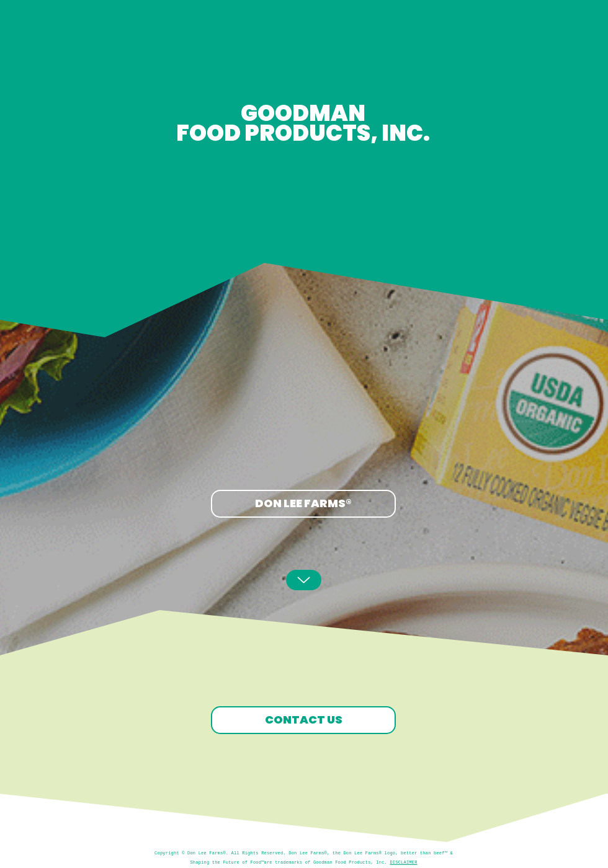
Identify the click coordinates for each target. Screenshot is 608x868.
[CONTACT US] (303, 720)
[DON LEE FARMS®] (303, 504)
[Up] (304, 580)
